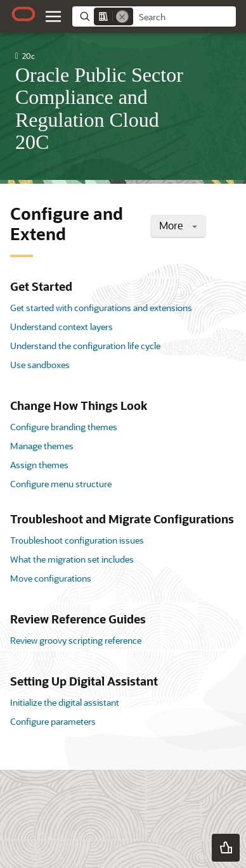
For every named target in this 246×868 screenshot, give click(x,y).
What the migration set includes (72, 559)
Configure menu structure (61, 484)
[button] (226, 848)
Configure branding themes (64, 427)
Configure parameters (53, 721)
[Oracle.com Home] (23, 14)
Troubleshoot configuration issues (77, 540)
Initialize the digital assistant (65, 702)
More (178, 225)
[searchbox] (184, 17)
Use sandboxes (40, 365)
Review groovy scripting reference (76, 640)
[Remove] (122, 16)
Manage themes (42, 446)
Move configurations (51, 578)
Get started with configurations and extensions (101, 308)
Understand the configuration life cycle (85, 346)
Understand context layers (61, 327)
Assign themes (39, 465)
